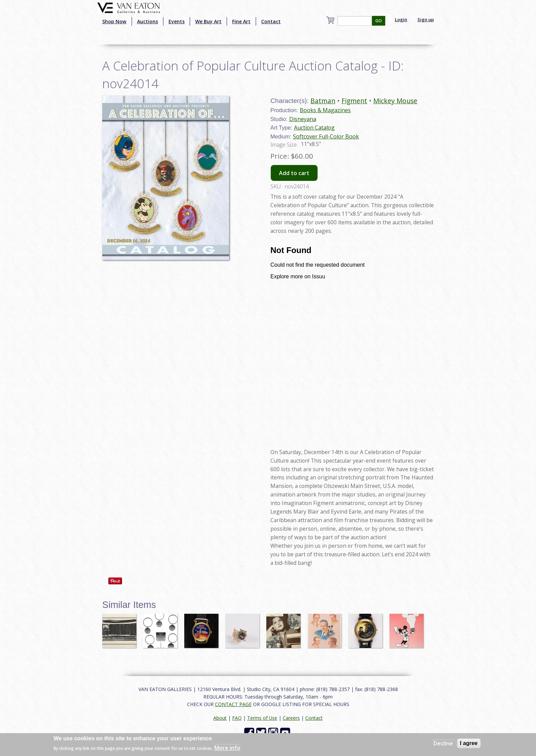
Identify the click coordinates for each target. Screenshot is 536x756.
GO (379, 21)
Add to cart (294, 173)
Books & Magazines (325, 110)
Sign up (426, 19)
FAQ (237, 718)
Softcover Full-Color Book (326, 136)
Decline (443, 743)
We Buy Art (208, 21)
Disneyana (303, 119)
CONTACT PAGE (233, 704)
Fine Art (241, 21)
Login (401, 19)
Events (177, 21)
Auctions (148, 21)
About (220, 718)
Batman (323, 101)
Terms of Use (262, 718)
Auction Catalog (314, 128)
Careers (291, 718)
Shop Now (114, 21)
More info (227, 748)
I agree (469, 743)
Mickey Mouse (395, 101)
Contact (271, 21)
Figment (354, 101)
